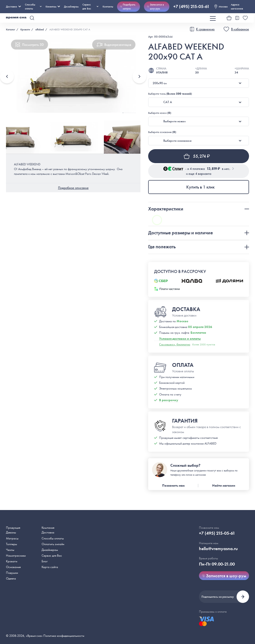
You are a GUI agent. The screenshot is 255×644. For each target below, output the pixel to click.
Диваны (11, 532)
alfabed (40, 29)
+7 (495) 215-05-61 (191, 6)
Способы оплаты (53, 538)
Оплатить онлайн (53, 544)
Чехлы (10, 550)
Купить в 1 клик (200, 187)
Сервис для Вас (90, 7)
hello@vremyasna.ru (218, 549)
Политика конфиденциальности (64, 636)
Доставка (13, 6)
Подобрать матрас (128, 7)
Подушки (12, 573)
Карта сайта (50, 567)
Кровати (25, 29)
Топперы (11, 544)
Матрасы (12, 538)
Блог (45, 561)
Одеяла (11, 578)
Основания (13, 567)
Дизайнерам (71, 6)
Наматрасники (16, 555)
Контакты (108, 6)
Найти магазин (224, 485)
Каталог (11, 29)
